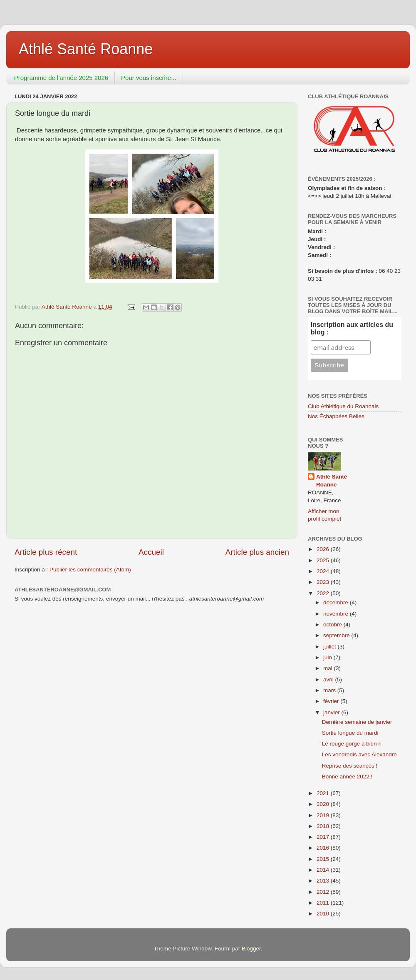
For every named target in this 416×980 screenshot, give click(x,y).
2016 (324, 848)
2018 (324, 826)
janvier (332, 712)
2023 (324, 582)
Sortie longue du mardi (350, 733)
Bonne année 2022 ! (347, 777)
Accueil (151, 552)
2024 (324, 571)
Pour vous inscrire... (149, 78)
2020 (324, 804)
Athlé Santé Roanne (86, 49)
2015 (324, 859)
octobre (333, 625)
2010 (324, 914)
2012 (324, 892)
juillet (331, 647)
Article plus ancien (257, 552)
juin (328, 657)
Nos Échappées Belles (336, 416)
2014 (324, 870)
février (332, 701)
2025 (324, 560)
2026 (324, 549)
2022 (324, 593)
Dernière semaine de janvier (357, 722)
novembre (337, 614)
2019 (324, 815)
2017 (324, 837)
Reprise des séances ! (350, 766)
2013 (324, 881)
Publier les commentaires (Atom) (90, 570)
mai (329, 668)
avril (329, 680)
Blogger (251, 949)
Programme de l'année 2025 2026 (61, 78)
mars (330, 690)
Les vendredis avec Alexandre (359, 754)
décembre (337, 602)
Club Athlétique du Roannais (343, 406)
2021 (324, 793)
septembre (337, 635)
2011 (324, 903)
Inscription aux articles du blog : (352, 328)
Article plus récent (46, 552)
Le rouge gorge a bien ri (352, 744)
